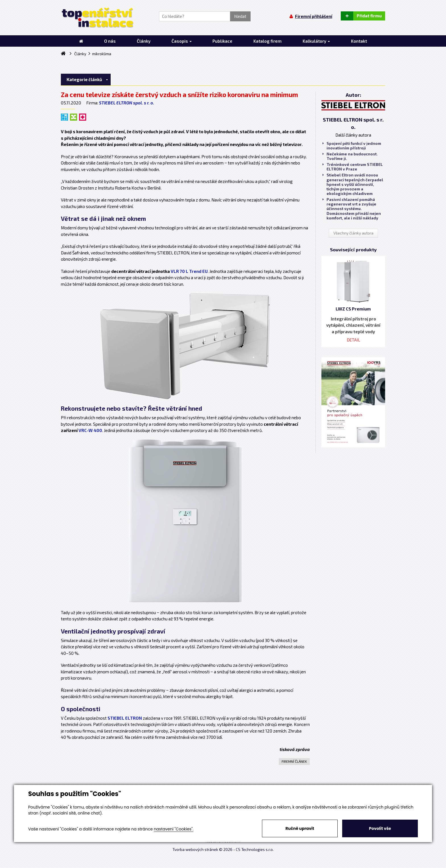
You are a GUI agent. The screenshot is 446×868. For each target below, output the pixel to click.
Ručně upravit (300, 828)
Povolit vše (380, 828)
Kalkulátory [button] (316, 41)
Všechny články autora (353, 233)
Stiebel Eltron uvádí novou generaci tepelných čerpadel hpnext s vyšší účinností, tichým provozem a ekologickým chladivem (353, 184)
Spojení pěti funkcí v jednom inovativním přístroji (352, 146)
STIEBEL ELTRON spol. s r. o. (127, 103)
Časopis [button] (182, 41)
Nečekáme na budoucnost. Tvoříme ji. (350, 156)
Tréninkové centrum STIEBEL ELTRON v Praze (353, 167)
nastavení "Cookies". (174, 829)
